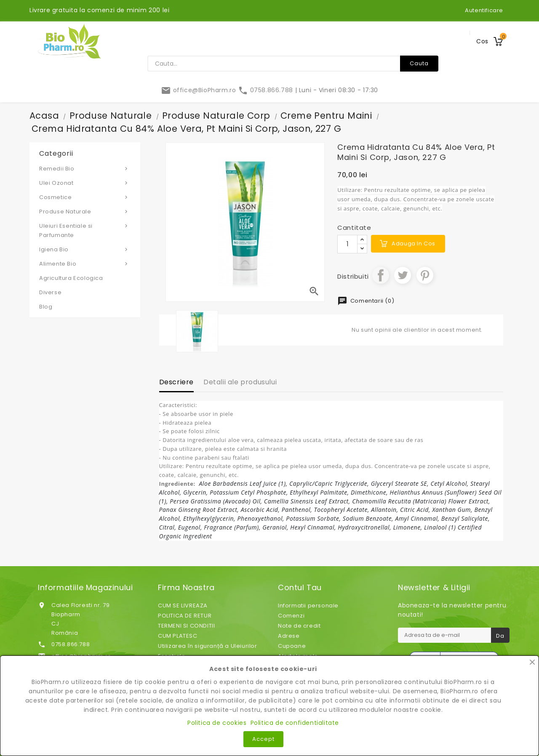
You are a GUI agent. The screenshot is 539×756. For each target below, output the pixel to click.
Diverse (50, 292)
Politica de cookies (217, 723)
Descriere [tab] (176, 382)
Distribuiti (381, 275)
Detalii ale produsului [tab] (240, 382)
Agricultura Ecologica (71, 278)
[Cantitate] (347, 244)
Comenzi (291, 616)
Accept (263, 739)
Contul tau (300, 588)
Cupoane (292, 646)
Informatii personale (308, 606)
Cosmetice (85, 197)
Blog (46, 307)
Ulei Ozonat (85, 183)
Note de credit (299, 626)
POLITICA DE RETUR (185, 616)
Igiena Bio (85, 249)
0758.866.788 (266, 90)
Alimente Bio (85, 264)
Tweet (403, 275)
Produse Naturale (85, 211)
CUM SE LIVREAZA (183, 606)
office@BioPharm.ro (199, 90)
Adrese (289, 636)
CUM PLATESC (178, 636)
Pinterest (425, 275)
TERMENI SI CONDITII (186, 626)
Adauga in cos (414, 244)
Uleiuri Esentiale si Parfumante (85, 230)
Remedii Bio (85, 168)
